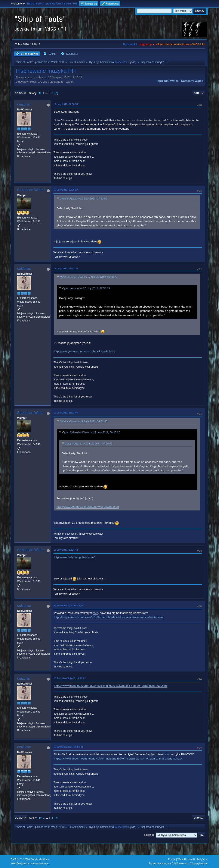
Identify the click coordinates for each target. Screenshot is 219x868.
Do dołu (20, 93)
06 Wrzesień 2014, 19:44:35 (68, 606)
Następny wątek (192, 81)
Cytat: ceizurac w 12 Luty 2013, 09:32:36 (83, 421)
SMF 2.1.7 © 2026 (20, 859)
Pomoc (172, 859)
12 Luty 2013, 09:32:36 (66, 268)
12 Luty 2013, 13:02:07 (66, 413)
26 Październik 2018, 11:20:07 (70, 678)
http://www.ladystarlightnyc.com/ (74, 557)
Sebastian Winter (31, 190)
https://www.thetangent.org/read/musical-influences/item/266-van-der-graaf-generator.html (111, 686)
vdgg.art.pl (146, 44)
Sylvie (132, 62)
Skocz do (149, 835)
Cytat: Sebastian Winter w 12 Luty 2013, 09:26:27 (88, 277)
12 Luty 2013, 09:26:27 (66, 190)
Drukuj (199, 93)
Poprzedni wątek (167, 81)
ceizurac (24, 104)
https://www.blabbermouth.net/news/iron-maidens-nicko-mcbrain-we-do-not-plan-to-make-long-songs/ (118, 759)
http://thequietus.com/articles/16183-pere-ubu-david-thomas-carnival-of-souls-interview (109, 617)
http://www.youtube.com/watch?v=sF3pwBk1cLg (84, 351)
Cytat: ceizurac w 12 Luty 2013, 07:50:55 (83, 199)
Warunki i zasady (186, 859)
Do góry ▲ (202, 859)
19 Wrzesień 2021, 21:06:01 (68, 747)
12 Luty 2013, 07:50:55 (66, 104)
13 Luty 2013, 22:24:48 (66, 550)
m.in (95, 613)
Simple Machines (40, 859)
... (47, 93)
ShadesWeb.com (40, 864)
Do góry (20, 818)
